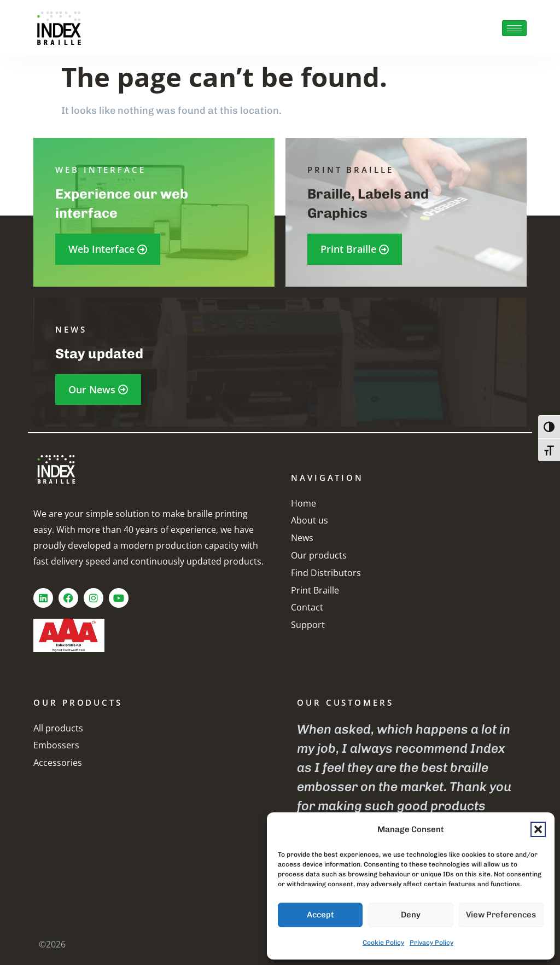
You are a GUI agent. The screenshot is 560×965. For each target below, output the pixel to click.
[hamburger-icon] (514, 28)
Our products (319, 555)
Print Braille (315, 590)
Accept (320, 915)
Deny (411, 915)
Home (304, 503)
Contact (307, 607)
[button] (538, 829)
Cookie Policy (383, 943)
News (302, 538)
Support (308, 625)
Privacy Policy (431, 943)
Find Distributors (326, 573)
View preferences (501, 915)
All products (58, 728)
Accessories (58, 763)
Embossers (56, 745)
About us (310, 520)
